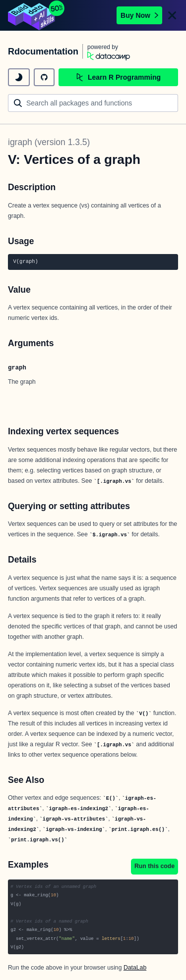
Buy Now (139, 15)
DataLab (135, 968)
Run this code (155, 866)
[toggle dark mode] (19, 77)
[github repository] (44, 77)
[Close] (172, 15)
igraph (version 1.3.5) (49, 142)
